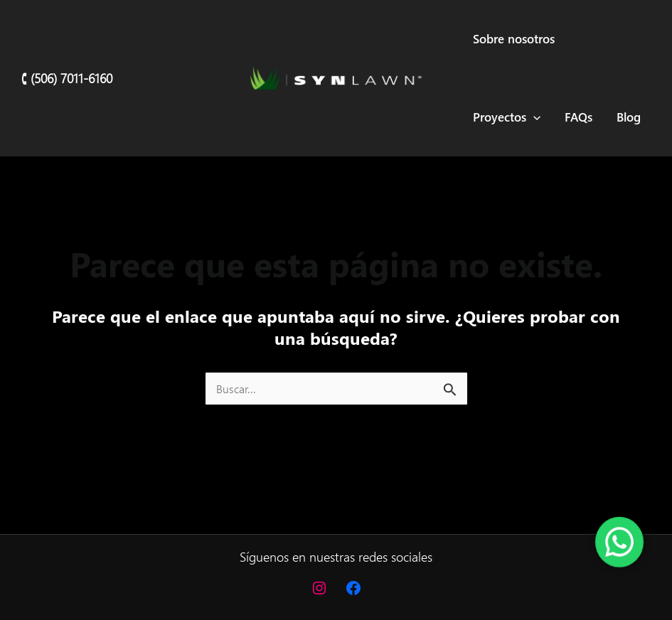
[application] (533, 117)
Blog (629, 117)
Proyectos (507, 117)
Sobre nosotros (514, 39)
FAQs (578, 117)
